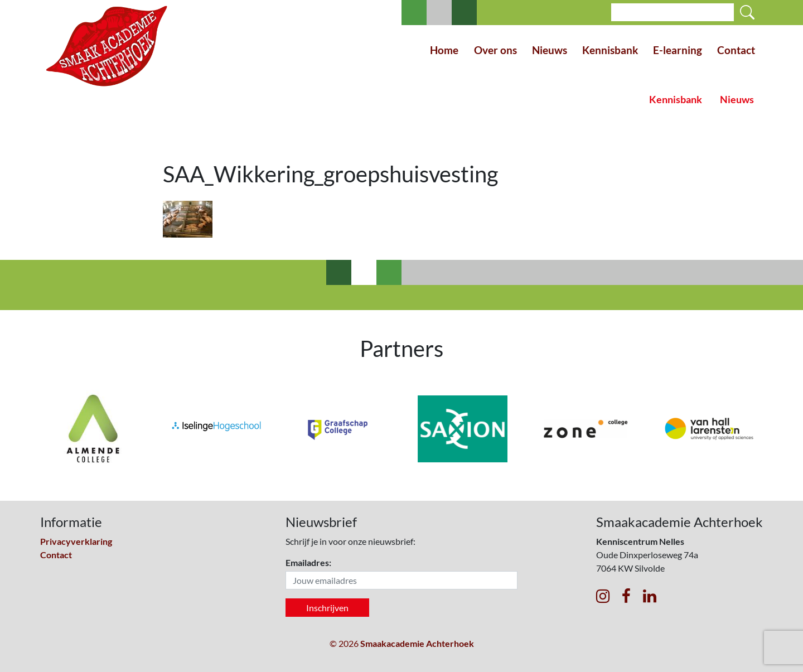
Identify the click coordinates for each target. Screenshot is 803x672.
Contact (736, 50)
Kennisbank (610, 50)
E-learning (678, 50)
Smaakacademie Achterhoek (417, 643)
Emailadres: (308, 562)
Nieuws (550, 50)
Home (444, 50)
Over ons (495, 50)
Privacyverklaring (76, 541)
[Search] (673, 12)
